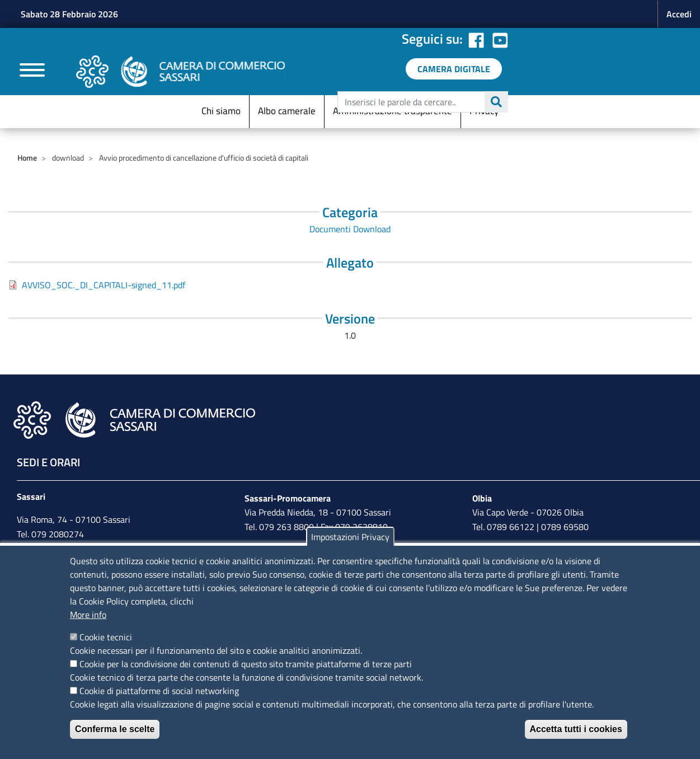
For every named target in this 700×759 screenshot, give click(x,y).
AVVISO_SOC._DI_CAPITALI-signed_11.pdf (104, 285)
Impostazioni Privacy (350, 537)
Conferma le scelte (115, 729)
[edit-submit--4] (421, 102)
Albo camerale (287, 111)
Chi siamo (221, 111)
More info (88, 615)
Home (27, 158)
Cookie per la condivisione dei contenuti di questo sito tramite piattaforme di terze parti (246, 664)
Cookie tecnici (106, 637)
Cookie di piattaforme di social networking (159, 691)
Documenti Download (350, 229)
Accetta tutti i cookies (576, 729)
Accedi (679, 14)
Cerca (496, 102)
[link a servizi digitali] (454, 69)
